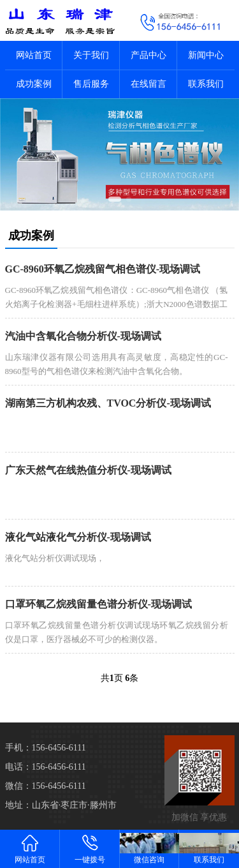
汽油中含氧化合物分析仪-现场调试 (83, 336)
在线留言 (148, 84)
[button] (115, 199)
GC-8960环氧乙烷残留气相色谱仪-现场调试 (103, 269)
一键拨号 (90, 849)
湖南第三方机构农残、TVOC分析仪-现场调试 (108, 403)
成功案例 (34, 84)
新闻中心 (206, 55)
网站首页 (34, 55)
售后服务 (91, 84)
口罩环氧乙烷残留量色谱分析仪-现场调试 (98, 604)
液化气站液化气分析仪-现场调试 (78, 537)
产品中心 (148, 55)
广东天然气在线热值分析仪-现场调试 (88, 470)
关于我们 (91, 55)
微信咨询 (150, 849)
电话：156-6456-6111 (46, 767)
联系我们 (206, 84)
